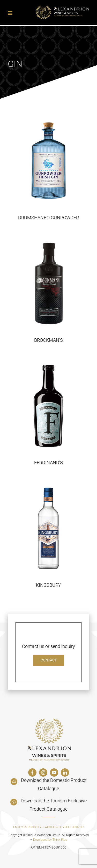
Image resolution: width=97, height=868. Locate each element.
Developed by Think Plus (50, 840)
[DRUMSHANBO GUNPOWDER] (48, 161)
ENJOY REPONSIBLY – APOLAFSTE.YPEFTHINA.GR (48, 827)
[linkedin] (65, 773)
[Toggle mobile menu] (10, 13)
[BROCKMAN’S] (48, 283)
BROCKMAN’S (48, 340)
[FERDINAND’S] (48, 406)
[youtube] (54, 773)
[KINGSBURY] (48, 528)
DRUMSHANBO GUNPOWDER (48, 218)
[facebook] (32, 773)
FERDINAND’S (48, 463)
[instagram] (43, 773)
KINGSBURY (48, 585)
